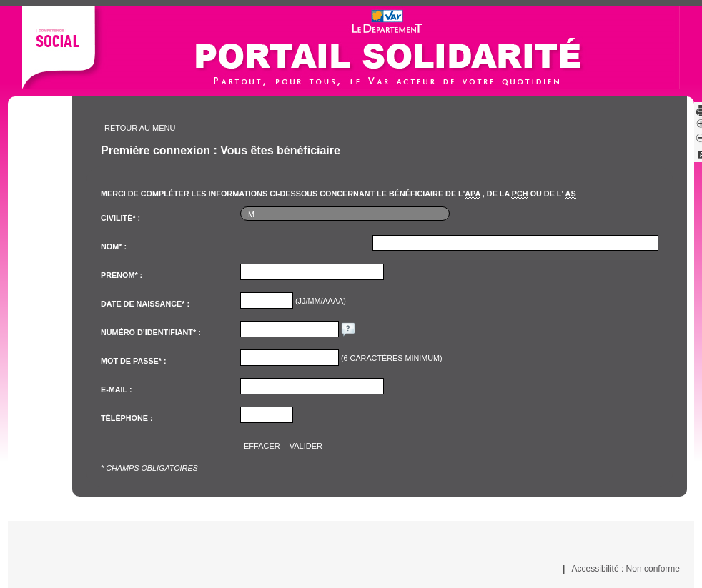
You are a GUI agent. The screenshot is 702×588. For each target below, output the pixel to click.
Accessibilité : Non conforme (626, 569)
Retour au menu (140, 128)
